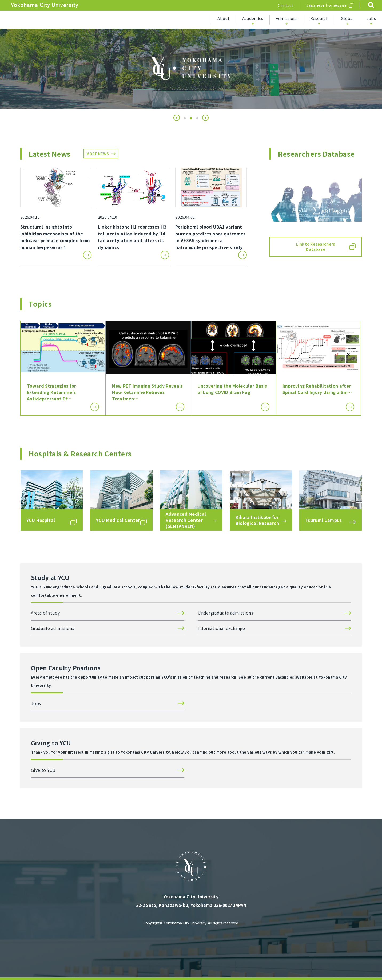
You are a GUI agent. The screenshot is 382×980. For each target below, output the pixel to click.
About (224, 18)
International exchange (221, 628)
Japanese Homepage (327, 5)
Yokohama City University (45, 5)
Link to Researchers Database (316, 247)
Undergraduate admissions (225, 613)
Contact (286, 5)
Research (319, 18)
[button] (177, 118)
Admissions (287, 18)
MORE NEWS (98, 154)
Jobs (371, 18)
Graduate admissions (53, 628)
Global (347, 18)
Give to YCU (43, 770)
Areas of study (45, 613)
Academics (253, 18)
